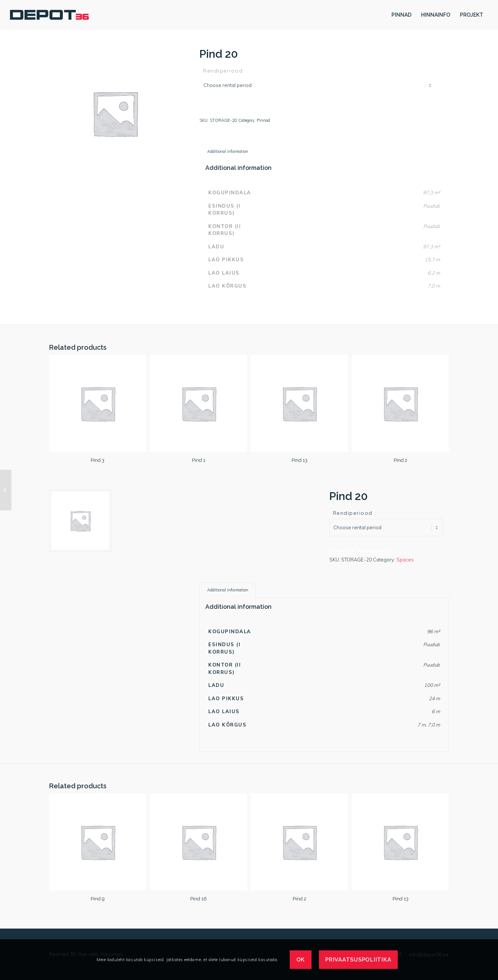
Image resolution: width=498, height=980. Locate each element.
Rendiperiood (223, 71)
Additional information (228, 151)
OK (301, 960)
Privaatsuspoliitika (358, 960)
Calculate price (230, 110)
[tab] (228, 152)
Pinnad (263, 120)
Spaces (405, 560)
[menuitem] (401, 15)
